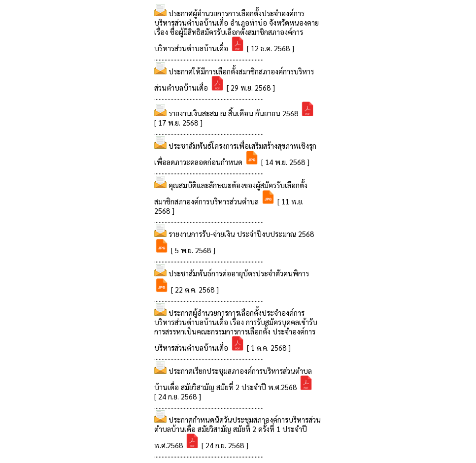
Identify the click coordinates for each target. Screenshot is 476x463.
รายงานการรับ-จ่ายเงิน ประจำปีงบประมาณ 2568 (241, 234)
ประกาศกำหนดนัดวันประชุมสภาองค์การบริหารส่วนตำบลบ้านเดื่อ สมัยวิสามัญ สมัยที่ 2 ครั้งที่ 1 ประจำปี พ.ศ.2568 (238, 432)
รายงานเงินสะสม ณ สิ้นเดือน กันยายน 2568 (234, 113)
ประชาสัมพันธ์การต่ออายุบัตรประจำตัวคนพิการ (239, 273)
